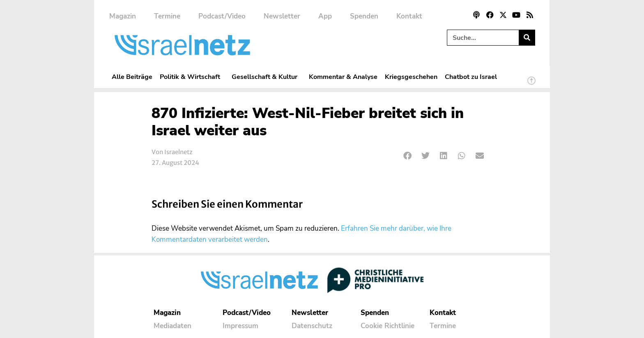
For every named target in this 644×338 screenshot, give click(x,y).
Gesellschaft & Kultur (267, 77)
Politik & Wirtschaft (192, 77)
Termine (167, 16)
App (325, 16)
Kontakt (409, 16)
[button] (408, 156)
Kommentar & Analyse (343, 77)
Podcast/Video (222, 16)
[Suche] (527, 38)
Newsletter (282, 16)
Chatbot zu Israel (471, 77)
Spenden (364, 16)
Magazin (123, 16)
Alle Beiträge (132, 77)
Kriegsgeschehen (411, 77)
